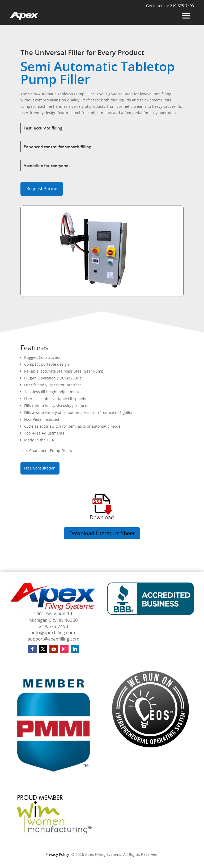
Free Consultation (40, 468)
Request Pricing (42, 189)
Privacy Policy (57, 854)
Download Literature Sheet (102, 533)
